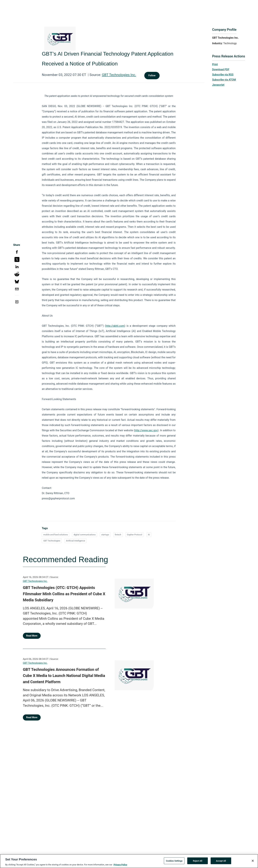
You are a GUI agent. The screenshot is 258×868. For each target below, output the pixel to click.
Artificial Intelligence (76, 541)
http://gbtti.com (115, 326)
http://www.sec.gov (146, 430)
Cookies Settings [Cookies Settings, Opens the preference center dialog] (174, 862)
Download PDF (221, 69)
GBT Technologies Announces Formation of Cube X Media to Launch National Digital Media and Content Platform (64, 676)
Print (215, 64)
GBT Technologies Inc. (119, 75)
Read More (32, 636)
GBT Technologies (52, 541)
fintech (118, 535)
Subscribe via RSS (223, 75)
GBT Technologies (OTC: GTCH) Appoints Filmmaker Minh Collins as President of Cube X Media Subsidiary (64, 594)
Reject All (198, 862)
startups (105, 535)
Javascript (218, 85)
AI (149, 535)
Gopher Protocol (135, 535)
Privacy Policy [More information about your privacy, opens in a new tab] (120, 866)
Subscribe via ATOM (224, 80)
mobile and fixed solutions (56, 535)
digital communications (85, 535)
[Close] (253, 862)
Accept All (221, 862)
